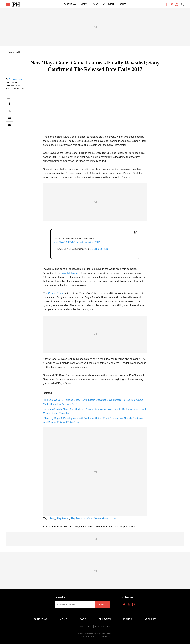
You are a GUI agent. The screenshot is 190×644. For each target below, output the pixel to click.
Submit (102, 604)
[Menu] (8, 5)
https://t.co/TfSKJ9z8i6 (64, 242)
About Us (85, 627)
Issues (123, 4)
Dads (95, 4)
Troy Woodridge (16, 79)
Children (109, 4)
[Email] (10, 125)
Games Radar (56, 293)
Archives (151, 619)
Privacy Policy (105, 636)
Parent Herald (14, 52)
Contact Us (103, 627)
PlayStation (63, 518)
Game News (109, 518)
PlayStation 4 (78, 518)
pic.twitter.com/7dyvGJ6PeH (89, 242)
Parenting (70, 4)
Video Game (94, 518)
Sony (52, 518)
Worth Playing (70, 273)
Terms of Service (87, 636)
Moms (84, 4)
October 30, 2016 (100, 249)
